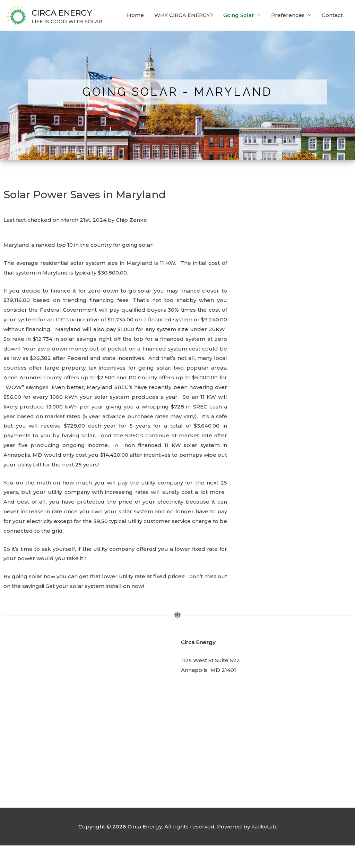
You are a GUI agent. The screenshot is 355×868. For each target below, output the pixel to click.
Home (135, 43)
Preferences (288, 43)
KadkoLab (263, 849)
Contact (332, 43)
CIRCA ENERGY (79, 12)
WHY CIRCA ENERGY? (184, 43)
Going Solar (239, 43)
